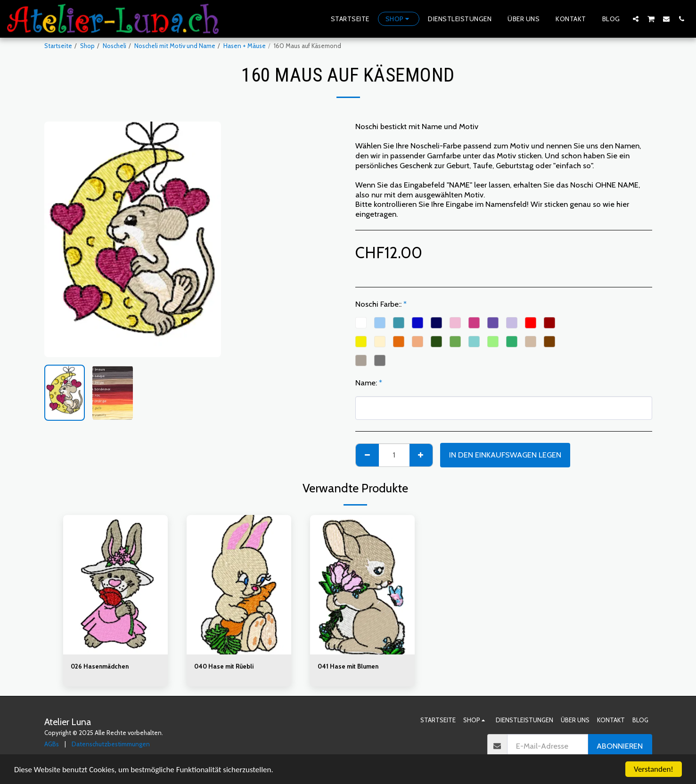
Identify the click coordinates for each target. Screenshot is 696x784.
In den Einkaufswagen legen (505, 455)
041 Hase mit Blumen (348, 666)
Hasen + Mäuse (245, 46)
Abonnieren (620, 746)
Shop (87, 46)
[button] (636, 19)
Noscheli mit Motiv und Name (175, 46)
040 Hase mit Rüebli (224, 666)
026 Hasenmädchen (100, 666)
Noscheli (115, 46)
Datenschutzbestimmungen (111, 744)
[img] (115, 585)
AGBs (52, 744)
